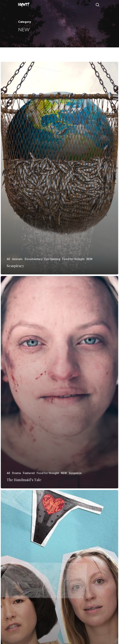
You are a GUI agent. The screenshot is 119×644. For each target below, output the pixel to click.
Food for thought (73, 259)
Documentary (33, 259)
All (8, 259)
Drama (16, 473)
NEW (89, 259)
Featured (29, 473)
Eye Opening (52, 259)
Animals (17, 259)
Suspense (75, 473)
